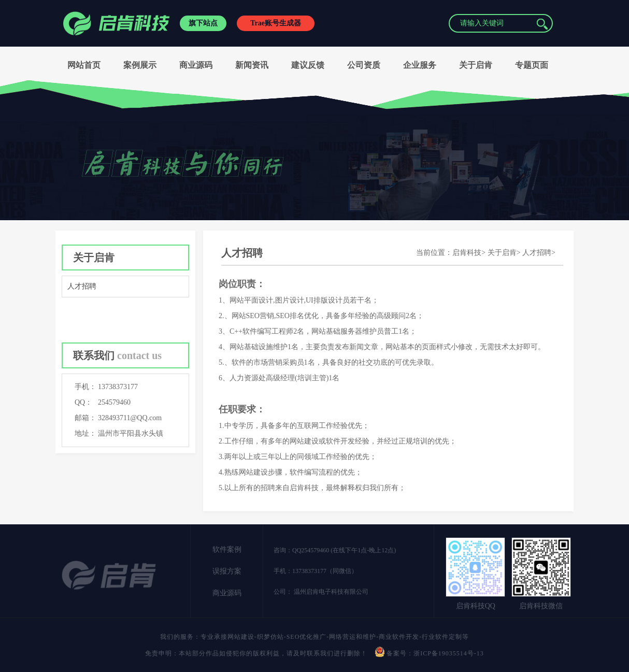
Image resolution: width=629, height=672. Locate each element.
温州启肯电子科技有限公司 (330, 592)
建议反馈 (308, 65)
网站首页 (84, 65)
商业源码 (196, 65)
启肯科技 (467, 253)
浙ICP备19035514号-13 (449, 653)
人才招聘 (82, 286)
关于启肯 (476, 65)
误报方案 (227, 571)
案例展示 (140, 65)
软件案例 (227, 549)
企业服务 (420, 65)
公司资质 (364, 65)
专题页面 (532, 65)
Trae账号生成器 (276, 23)
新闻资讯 (252, 65)
